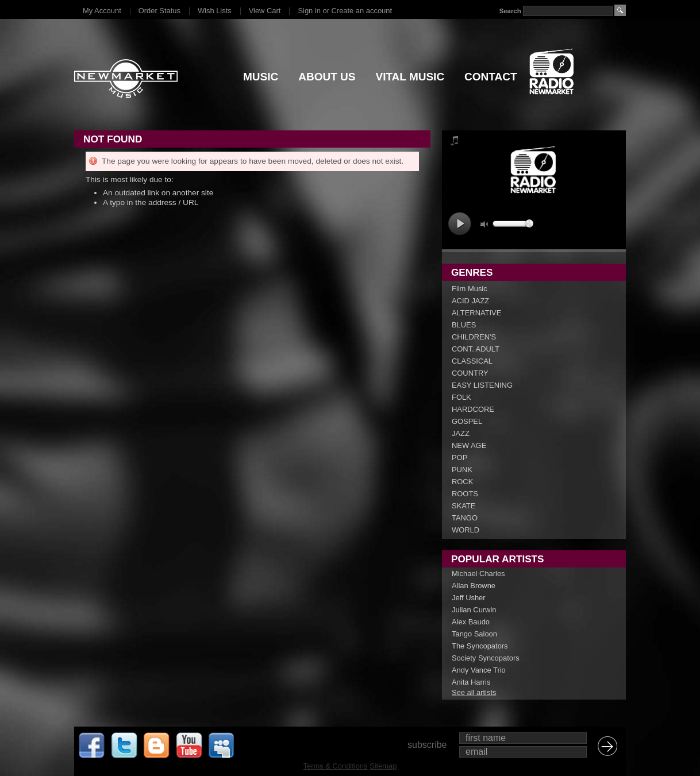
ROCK (462, 482)
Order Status (159, 11)
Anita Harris (471, 682)
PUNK (462, 470)
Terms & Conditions (336, 766)
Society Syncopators (486, 658)
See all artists (474, 692)
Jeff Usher (469, 598)
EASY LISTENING (482, 385)
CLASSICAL (472, 361)
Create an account (362, 11)
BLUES (464, 325)
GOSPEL (467, 421)
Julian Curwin (474, 610)
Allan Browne (474, 586)
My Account (102, 11)
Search (510, 11)
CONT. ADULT (476, 349)
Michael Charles (478, 574)
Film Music (470, 289)
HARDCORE (473, 409)
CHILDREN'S (474, 337)
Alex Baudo (471, 622)
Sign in (309, 11)
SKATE (464, 506)
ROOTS (465, 494)
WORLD (466, 530)
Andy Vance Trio (479, 670)
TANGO (465, 518)
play (459, 224)
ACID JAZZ (470, 301)
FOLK (461, 397)
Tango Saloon (474, 634)
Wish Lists (215, 11)
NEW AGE (469, 445)
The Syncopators (480, 646)
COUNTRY (470, 373)
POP (459, 458)
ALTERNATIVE (476, 313)
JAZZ (461, 433)
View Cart (265, 11)
